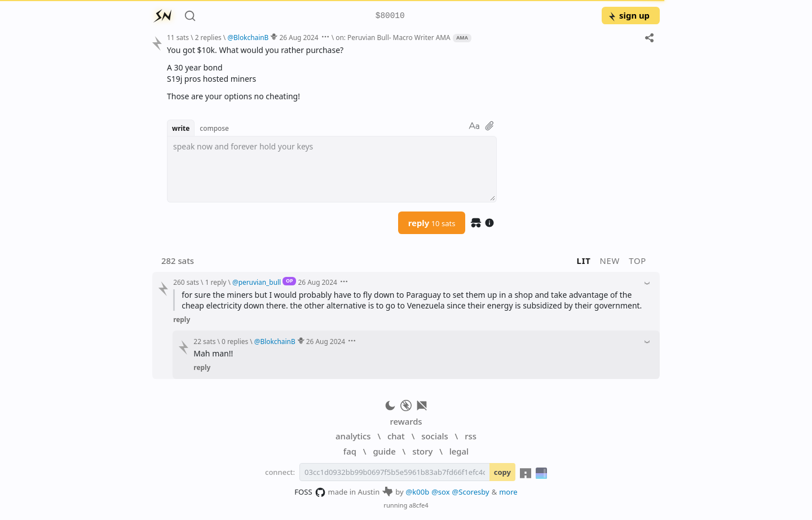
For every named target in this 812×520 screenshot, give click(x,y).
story (422, 451)
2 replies (208, 37)
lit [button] (584, 261)
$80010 (390, 16)
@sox (440, 492)
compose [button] (214, 128)
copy (502, 472)
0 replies (235, 341)
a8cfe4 (419, 505)
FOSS (310, 492)
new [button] (610, 261)
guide (384, 451)
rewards (406, 421)
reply (432, 223)
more (508, 492)
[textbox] (332, 169)
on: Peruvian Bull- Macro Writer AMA (393, 37)
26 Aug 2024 (299, 37)
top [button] (637, 261)
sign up (628, 15)
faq (350, 451)
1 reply (216, 282)
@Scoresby (471, 492)
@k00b (418, 492)
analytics (353, 436)
